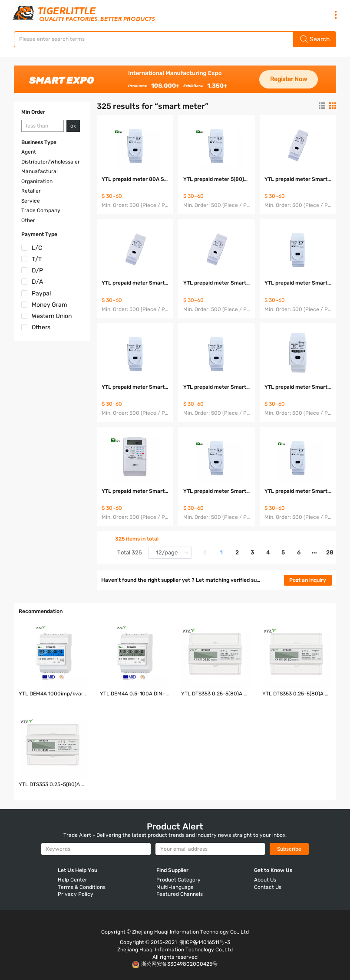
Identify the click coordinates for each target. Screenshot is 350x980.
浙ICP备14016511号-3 (205, 942)
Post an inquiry (308, 580)
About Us (265, 880)
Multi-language (175, 887)
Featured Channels (180, 894)
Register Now (289, 79)
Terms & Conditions (82, 887)
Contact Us (268, 887)
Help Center (73, 880)
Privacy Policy (76, 894)
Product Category (178, 880)
